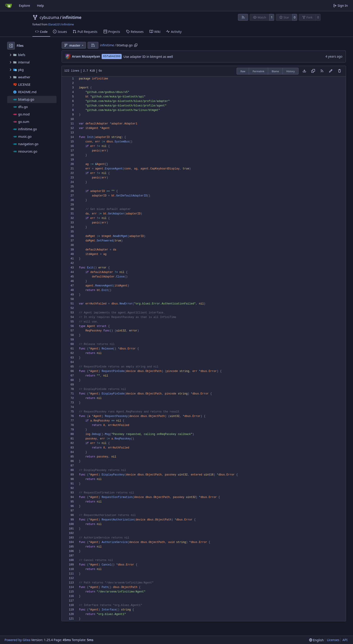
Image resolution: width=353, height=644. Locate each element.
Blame (275, 71)
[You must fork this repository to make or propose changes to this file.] (331, 71)
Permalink (258, 71)
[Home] (9, 6)
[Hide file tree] (11, 46)
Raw (243, 71)
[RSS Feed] (243, 17)
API (345, 640)
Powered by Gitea (17, 640)
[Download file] (304, 71)
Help (40, 6)
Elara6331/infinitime (61, 24)
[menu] (316, 640)
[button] (93, 45)
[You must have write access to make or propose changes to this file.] (339, 71)
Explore (24, 6)
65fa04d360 (112, 56)
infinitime (72, 17)
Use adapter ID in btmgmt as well (148, 57)
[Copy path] (136, 45)
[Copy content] (313, 71)
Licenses (333, 640)
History (291, 71)
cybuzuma (49, 17)
